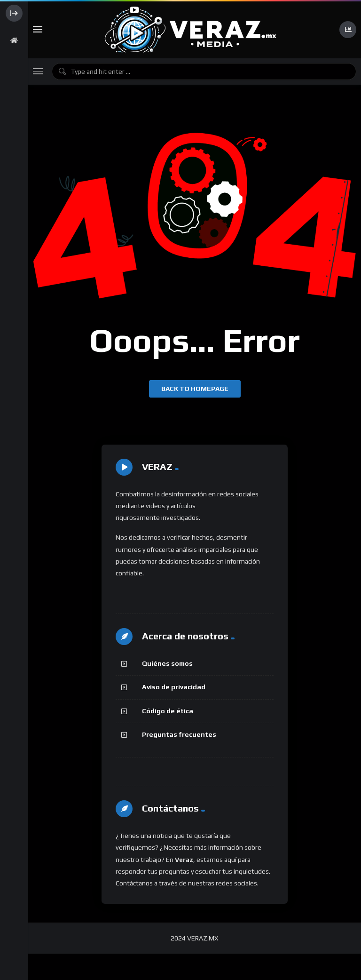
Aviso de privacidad (174, 687)
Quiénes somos (167, 663)
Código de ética (168, 711)
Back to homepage (195, 389)
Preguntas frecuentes (179, 734)
